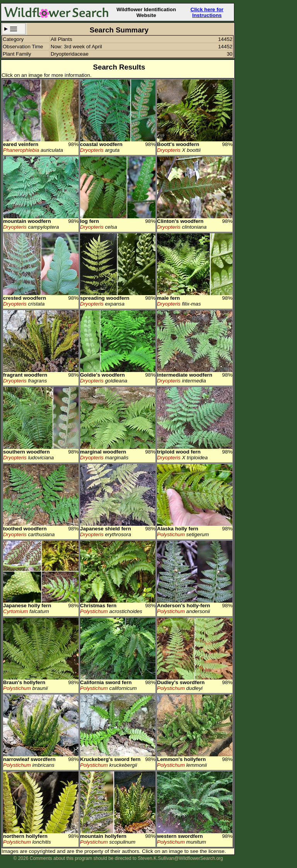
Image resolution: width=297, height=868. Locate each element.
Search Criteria (14, 29)
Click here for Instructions (207, 12)
